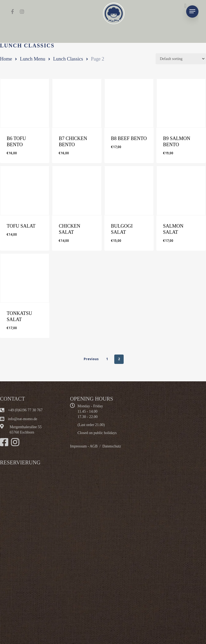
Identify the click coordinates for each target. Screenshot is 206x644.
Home (6, 59)
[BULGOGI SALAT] (129, 190)
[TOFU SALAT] (25, 190)
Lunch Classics (68, 59)
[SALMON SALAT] (181, 190)
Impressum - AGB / (86, 446)
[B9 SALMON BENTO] (181, 103)
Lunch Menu (33, 59)
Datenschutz (112, 446)
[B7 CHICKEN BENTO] (77, 103)
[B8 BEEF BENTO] (129, 103)
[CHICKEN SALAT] (77, 190)
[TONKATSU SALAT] (25, 278)
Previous (91, 359)
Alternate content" (67, 547)
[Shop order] (181, 59)
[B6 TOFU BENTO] (25, 103)
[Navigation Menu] (192, 11)
